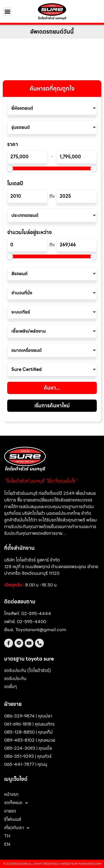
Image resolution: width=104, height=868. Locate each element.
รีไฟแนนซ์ (13, 819)
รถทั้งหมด (16, 803)
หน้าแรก (11, 794)
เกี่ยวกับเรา (17, 828)
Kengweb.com (90, 864)
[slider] (10, 169)
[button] (7, 12)
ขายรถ (10, 811)
